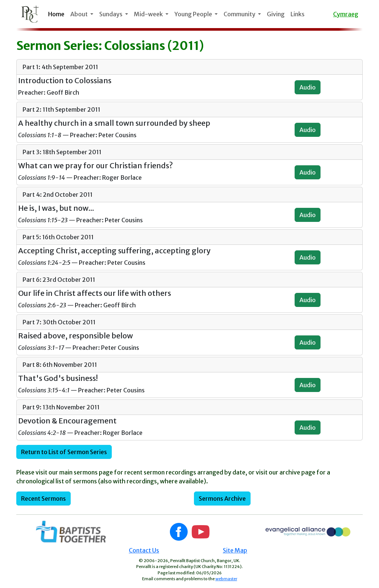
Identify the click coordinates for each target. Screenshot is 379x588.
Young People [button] (194, 14)
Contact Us (144, 550)
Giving (276, 14)
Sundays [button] (111, 14)
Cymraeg (346, 14)
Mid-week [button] (149, 14)
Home (56, 14)
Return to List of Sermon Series (64, 452)
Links (298, 14)
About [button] (80, 14)
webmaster (226, 579)
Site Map (235, 550)
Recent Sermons (43, 499)
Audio (308, 87)
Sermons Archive (222, 499)
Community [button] (240, 14)
